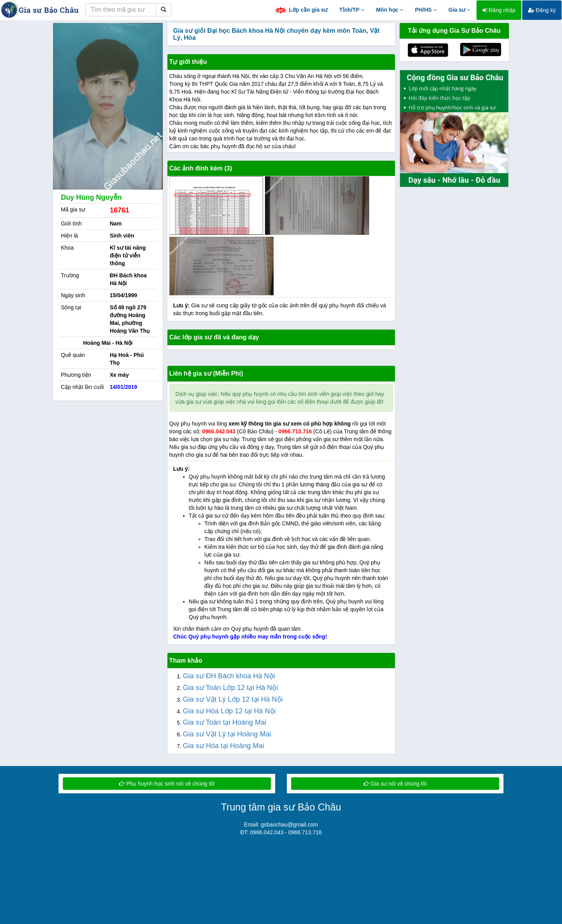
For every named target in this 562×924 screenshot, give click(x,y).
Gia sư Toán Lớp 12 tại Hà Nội (231, 688)
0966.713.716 (295, 431)
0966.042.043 (219, 431)
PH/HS (426, 10)
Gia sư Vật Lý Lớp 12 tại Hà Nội (233, 699)
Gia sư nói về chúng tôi (395, 784)
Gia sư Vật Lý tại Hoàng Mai (227, 734)
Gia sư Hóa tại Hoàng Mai (224, 746)
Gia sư (459, 10)
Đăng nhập (499, 10)
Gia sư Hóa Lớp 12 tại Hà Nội (229, 711)
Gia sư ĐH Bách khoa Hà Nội (229, 676)
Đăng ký (542, 10)
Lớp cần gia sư (301, 10)
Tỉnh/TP (352, 10)
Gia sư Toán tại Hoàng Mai (225, 722)
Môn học (389, 10)
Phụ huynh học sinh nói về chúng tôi (167, 784)
